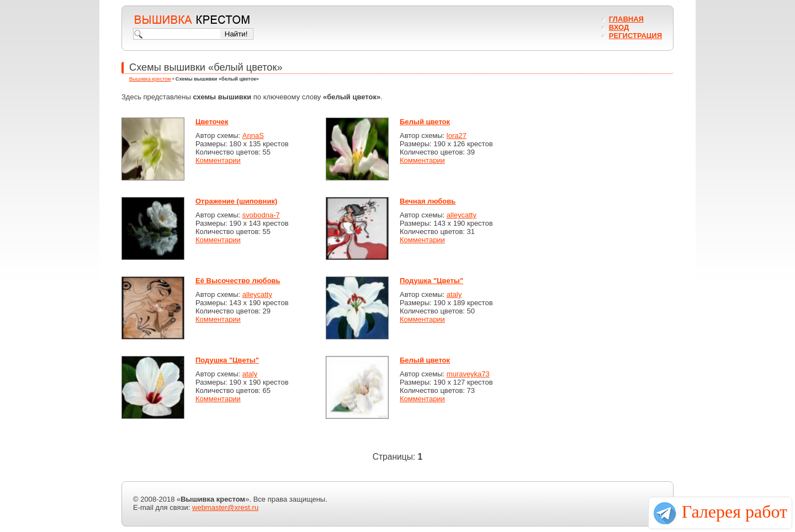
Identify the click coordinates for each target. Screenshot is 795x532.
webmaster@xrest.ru (225, 507)
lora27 (457, 135)
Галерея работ (735, 512)
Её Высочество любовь (238, 281)
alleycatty (462, 215)
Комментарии (218, 160)
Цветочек (212, 122)
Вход (619, 27)
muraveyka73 (468, 374)
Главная (626, 19)
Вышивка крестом (150, 79)
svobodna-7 (261, 215)
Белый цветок (425, 122)
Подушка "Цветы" (431, 281)
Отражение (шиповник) (236, 201)
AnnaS (253, 135)
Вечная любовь (428, 201)
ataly (454, 294)
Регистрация (635, 36)
